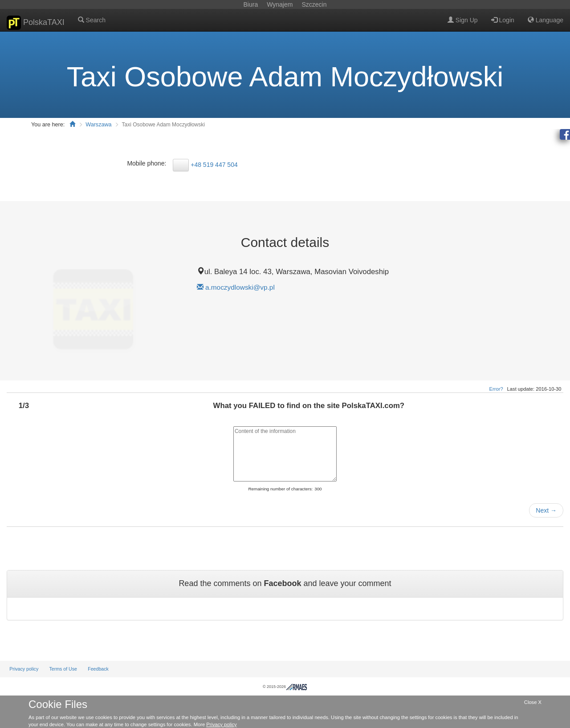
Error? (496, 389)
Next (546, 510)
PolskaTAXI (36, 23)
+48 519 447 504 (214, 164)
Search (92, 20)
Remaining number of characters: (280, 489)
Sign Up (463, 20)
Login (503, 20)
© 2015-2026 (285, 687)
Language (546, 20)
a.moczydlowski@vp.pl (240, 287)
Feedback (98, 669)
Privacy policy (24, 669)
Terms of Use (63, 669)
